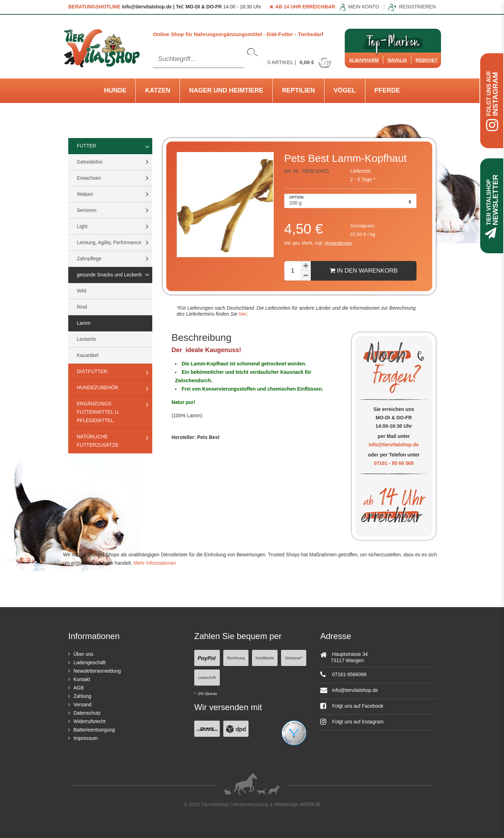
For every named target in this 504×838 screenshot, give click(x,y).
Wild (82, 291)
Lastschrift (207, 678)
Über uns (83, 654)
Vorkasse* (294, 658)
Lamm (84, 323)
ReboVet (426, 60)
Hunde (115, 90)
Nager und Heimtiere (226, 90)
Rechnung (236, 658)
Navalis (397, 60)
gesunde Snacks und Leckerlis (110, 275)
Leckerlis (87, 339)
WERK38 (310, 804)
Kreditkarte (265, 658)
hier (242, 314)
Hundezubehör (98, 387)
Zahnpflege (89, 259)
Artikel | (300, 62)
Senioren (87, 210)
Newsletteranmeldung (97, 671)
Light (82, 226)
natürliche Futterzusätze (98, 441)
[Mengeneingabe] (293, 271)
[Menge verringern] (306, 276)
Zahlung (82, 696)
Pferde (387, 90)
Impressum (86, 738)
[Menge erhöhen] (306, 266)
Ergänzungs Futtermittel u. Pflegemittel (98, 412)
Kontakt (82, 679)
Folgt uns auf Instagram (352, 722)
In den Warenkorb (364, 270)
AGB (79, 688)
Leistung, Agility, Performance (109, 242)
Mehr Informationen (155, 563)
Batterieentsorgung (94, 730)
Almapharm (364, 60)
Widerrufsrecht (89, 721)
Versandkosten (338, 243)
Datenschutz (87, 713)
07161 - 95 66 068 (394, 463)
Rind (82, 307)
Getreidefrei (90, 162)
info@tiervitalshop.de (394, 445)
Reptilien (299, 90)
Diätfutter (92, 371)
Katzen (158, 90)
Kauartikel (88, 355)
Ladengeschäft (90, 662)
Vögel (345, 90)
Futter (87, 146)
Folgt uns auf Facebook (352, 706)
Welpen (85, 194)
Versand (82, 705)
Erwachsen (89, 178)
